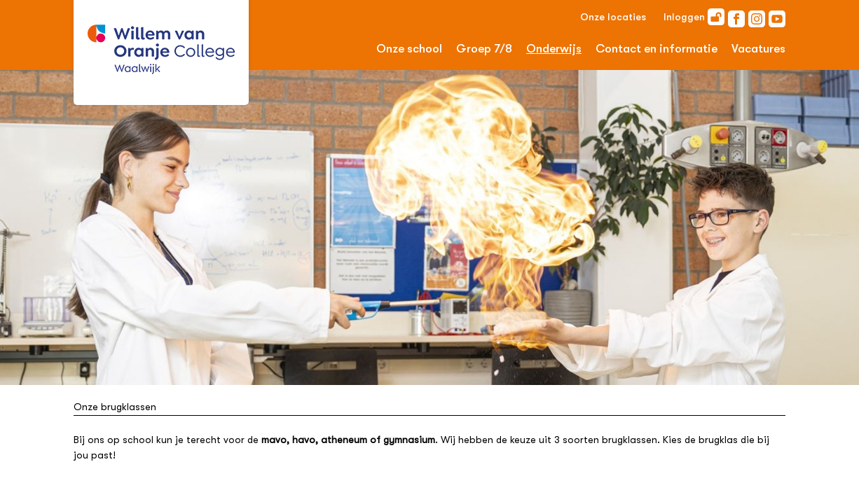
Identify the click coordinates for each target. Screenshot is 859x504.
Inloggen (694, 17)
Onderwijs (554, 49)
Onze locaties (613, 17)
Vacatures (758, 49)
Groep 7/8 (484, 49)
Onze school (409, 49)
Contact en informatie (657, 49)
